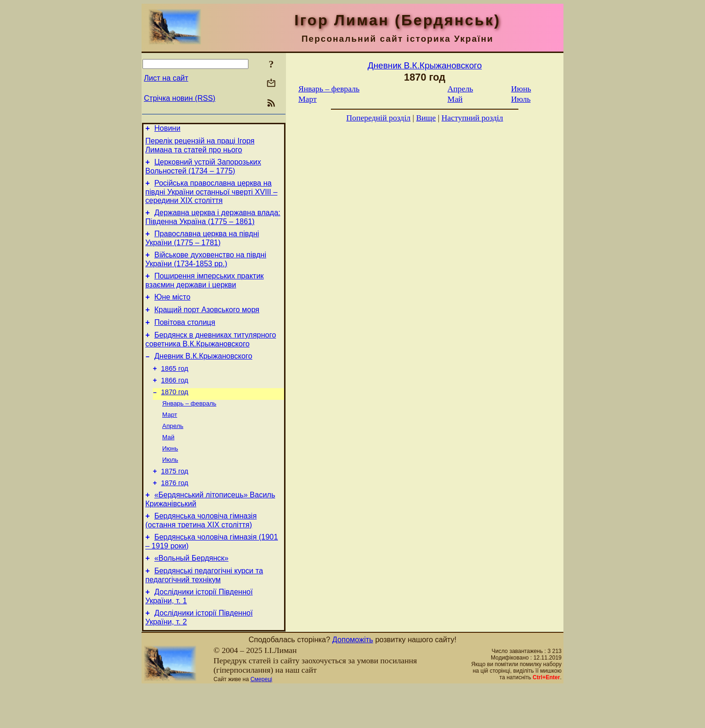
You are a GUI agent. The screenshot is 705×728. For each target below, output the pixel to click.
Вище (426, 118)
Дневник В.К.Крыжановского (203, 374)
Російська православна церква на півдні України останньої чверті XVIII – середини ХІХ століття (211, 197)
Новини (167, 130)
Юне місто (172, 310)
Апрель (173, 451)
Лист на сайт (166, 78)
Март (170, 439)
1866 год (175, 401)
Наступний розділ (472, 118)
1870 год (175, 414)
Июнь (170, 476)
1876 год (175, 514)
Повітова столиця (185, 338)
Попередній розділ (379, 118)
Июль (170, 488)
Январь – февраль (189, 427)
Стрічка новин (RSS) (180, 98)
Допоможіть (353, 680)
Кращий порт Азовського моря (207, 324)
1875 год (175, 501)
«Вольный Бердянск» (191, 595)
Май (168, 463)
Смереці (261, 720)
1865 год (175, 388)
